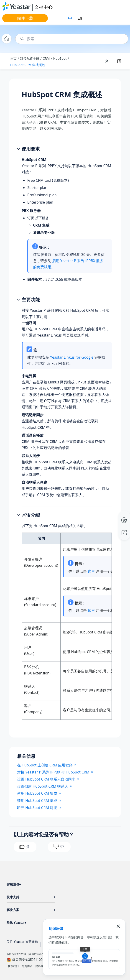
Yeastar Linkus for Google (72, 357)
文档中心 (43, 7)
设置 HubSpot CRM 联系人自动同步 (46, 779)
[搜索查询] (72, 39)
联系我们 (13, 966)
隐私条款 (41, 966)
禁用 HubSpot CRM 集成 (37, 801)
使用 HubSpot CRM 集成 (37, 793)
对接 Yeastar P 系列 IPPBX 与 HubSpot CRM (53, 772)
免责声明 (27, 966)
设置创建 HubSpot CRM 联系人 (43, 786)
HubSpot (60, 58)
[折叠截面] (107, 61)
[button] (19, 149)
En (80, 18)
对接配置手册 (30, 58)
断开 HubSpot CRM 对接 (37, 808)
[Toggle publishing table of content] (119, 61)
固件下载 (25, 18)
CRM (46, 58)
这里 (91, 571)
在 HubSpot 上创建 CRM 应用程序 (45, 765)
